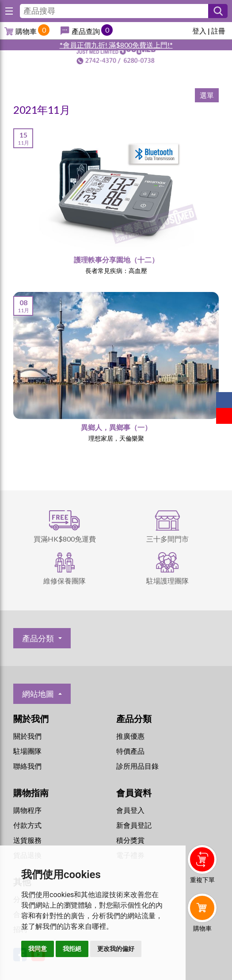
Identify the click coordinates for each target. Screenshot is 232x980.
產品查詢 (86, 31)
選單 (207, 95)
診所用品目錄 (137, 766)
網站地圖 (38, 694)
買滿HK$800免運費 (65, 539)
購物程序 (27, 810)
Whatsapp (204, 952)
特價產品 (130, 751)
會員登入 (130, 810)
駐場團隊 (27, 751)
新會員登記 (134, 825)
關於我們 (27, 736)
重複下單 (202, 880)
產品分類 (38, 638)
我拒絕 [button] (72, 949)
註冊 (218, 31)
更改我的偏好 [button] (116, 949)
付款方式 (27, 825)
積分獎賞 (130, 840)
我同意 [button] (38, 949)
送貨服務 (27, 840)
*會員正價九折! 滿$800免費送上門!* (116, 45)
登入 (199, 31)
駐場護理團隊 (167, 581)
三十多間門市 (167, 539)
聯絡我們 (27, 766)
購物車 (26, 31)
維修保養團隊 (65, 581)
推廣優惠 (130, 736)
